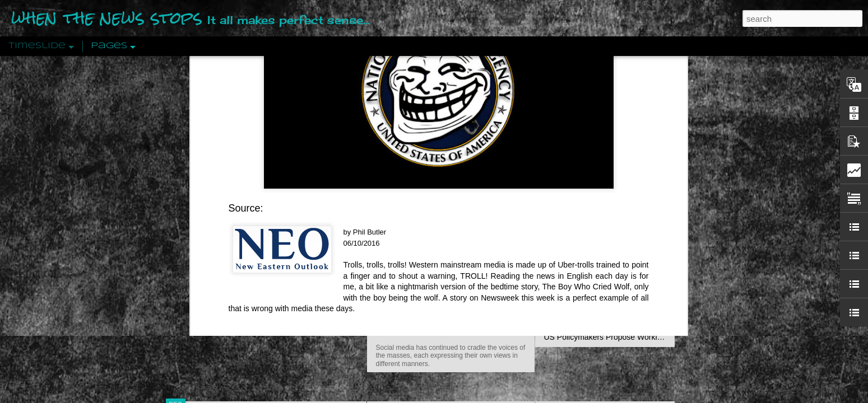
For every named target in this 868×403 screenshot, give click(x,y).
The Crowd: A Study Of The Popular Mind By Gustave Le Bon (651, 278)
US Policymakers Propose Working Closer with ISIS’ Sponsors (653, 337)
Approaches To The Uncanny (595, 239)
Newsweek (500, 59)
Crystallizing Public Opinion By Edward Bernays (627, 259)
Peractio (216, 260)
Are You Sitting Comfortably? (440, 287)
